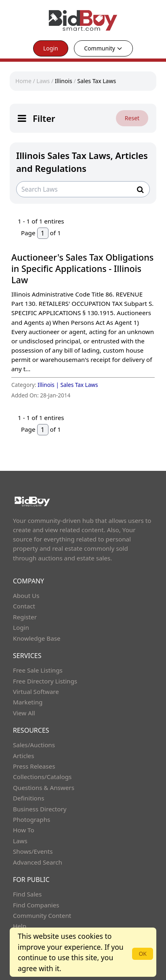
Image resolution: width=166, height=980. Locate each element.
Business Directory (40, 809)
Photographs (32, 819)
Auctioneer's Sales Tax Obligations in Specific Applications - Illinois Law (82, 269)
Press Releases (34, 766)
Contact (24, 606)
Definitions (28, 798)
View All (24, 713)
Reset (132, 118)
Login (51, 48)
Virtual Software (36, 692)
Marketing (28, 702)
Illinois (64, 81)
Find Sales (27, 894)
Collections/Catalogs (42, 777)
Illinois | (49, 385)
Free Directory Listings (45, 681)
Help (20, 926)
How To (24, 830)
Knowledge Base (37, 638)
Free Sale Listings (38, 670)
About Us (26, 596)
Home (23, 81)
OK (143, 954)
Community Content (42, 915)
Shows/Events (33, 851)
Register (25, 617)
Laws (43, 81)
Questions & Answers (44, 788)
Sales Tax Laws (97, 81)
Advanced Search (38, 862)
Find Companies (36, 905)
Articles (23, 756)
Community (103, 48)
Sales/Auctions (34, 745)
